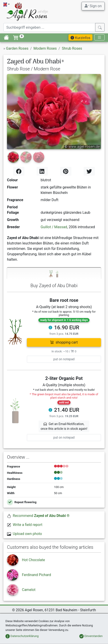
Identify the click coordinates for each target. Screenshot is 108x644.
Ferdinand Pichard (36, 575)
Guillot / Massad (54, 227)
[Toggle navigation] (99, 37)
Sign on (93, 6)
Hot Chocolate (33, 560)
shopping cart (64, 342)
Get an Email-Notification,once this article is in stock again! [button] (64, 426)
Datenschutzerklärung (22, 636)
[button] (14, 112)
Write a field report (28, 525)
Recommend (41, 516)
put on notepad (64, 359)
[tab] (54, 273)
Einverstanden (91, 636)
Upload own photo (27, 534)
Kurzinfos (80, 38)
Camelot (29, 590)
